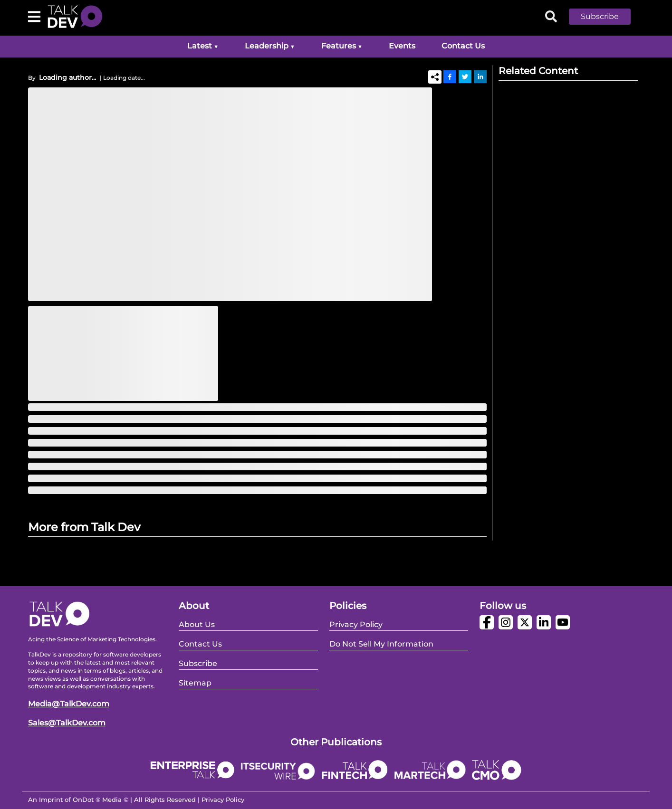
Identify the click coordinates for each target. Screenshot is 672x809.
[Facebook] (450, 76)
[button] (607, 17)
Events (402, 46)
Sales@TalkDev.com (67, 723)
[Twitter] (465, 76)
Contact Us (463, 46)
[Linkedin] (480, 76)
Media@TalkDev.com (69, 704)
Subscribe (600, 16)
